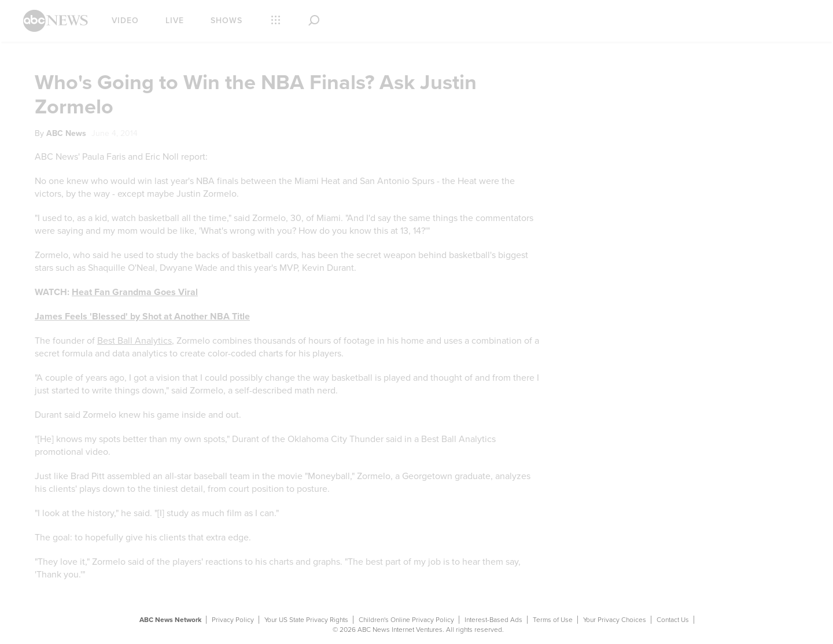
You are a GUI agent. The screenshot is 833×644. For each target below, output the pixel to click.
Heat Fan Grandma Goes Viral (135, 292)
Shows (226, 21)
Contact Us (673, 620)
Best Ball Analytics (134, 341)
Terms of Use (553, 620)
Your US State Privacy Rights (306, 620)
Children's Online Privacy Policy (406, 620)
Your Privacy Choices (615, 620)
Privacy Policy (233, 620)
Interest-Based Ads (493, 620)
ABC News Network (170, 620)
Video (125, 21)
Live (175, 21)
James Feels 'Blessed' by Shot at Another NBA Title (142, 317)
